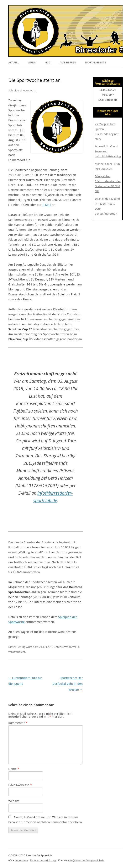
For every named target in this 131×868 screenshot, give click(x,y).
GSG (48, 63)
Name (14, 769)
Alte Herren (68, 63)
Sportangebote (95, 63)
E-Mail (47, 205)
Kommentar (18, 723)
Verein (32, 63)
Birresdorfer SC (71, 647)
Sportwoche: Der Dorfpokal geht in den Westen (68, 684)
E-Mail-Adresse (20, 785)
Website (14, 801)
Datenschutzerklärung (43, 860)
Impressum (21, 860)
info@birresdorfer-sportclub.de (86, 860)
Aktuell (14, 63)
